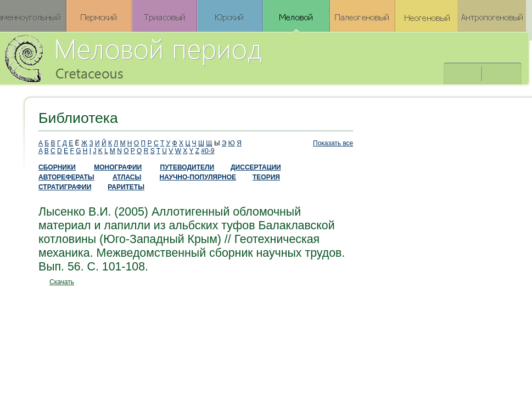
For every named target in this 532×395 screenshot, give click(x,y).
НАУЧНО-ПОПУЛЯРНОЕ (198, 177)
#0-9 (208, 151)
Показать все (333, 143)
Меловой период (194, 58)
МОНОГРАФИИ (118, 167)
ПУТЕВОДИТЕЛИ (187, 167)
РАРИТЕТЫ (126, 187)
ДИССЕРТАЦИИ (256, 167)
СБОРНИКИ (57, 167)
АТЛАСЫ (127, 177)
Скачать (62, 282)
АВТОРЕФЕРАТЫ (66, 177)
